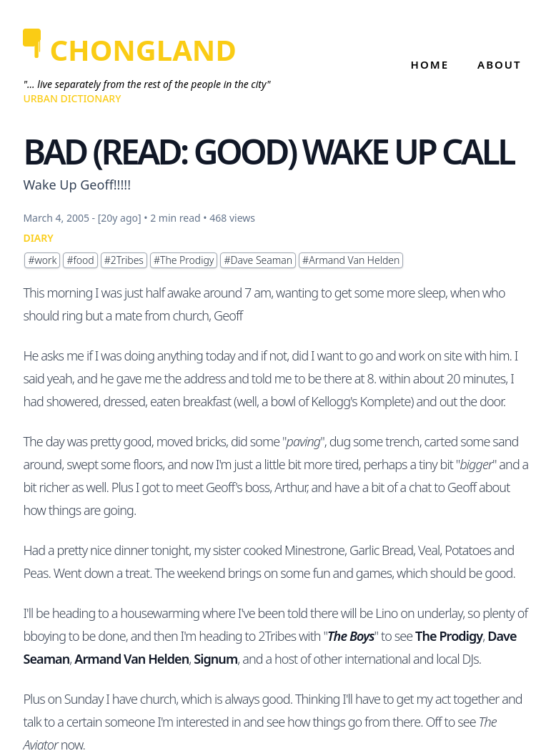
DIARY (38, 238)
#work (42, 260)
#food (80, 260)
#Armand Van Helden (351, 260)
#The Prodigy (184, 260)
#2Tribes (124, 260)
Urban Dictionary (72, 98)
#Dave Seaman (258, 260)
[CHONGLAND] (147, 50)
